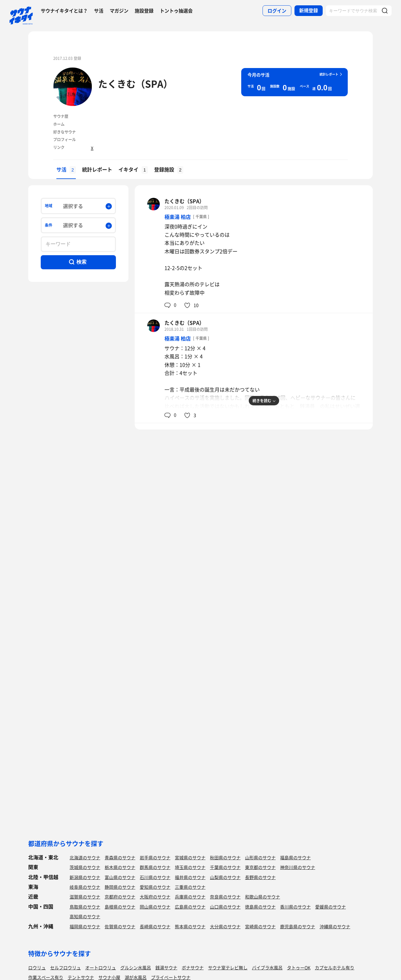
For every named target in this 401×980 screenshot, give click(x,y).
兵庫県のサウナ (190, 897)
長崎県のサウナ (155, 926)
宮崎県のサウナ (260, 926)
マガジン (119, 11)
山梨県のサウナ (225, 877)
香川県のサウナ (295, 907)
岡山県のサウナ (155, 907)
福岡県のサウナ (85, 926)
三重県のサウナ (190, 887)
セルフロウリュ (65, 967)
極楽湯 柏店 (178, 217)
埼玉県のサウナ (190, 867)
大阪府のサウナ (155, 897)
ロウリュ (37, 967)
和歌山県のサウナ (263, 897)
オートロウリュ (101, 967)
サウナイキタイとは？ (64, 11)
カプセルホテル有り (335, 967)
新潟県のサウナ (85, 877)
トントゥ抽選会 (176, 11)
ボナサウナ (193, 967)
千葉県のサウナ (225, 867)
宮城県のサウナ (190, 857)
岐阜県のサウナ (85, 887)
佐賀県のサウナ (120, 926)
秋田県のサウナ (225, 857)
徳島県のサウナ (260, 907)
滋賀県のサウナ (85, 897)
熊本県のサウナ (190, 926)
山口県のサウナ (225, 907)
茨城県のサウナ (85, 867)
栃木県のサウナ (120, 867)
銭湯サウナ (166, 967)
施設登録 (144, 11)
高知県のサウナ (85, 916)
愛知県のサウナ (155, 887)
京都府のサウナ (120, 897)
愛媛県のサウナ (331, 907)
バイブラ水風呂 (267, 967)
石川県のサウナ (155, 877)
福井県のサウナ (190, 877)
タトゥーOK (299, 967)
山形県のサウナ (260, 857)
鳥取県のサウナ (85, 907)
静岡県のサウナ (120, 887)
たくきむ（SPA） (135, 84)
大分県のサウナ (225, 926)
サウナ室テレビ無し (228, 967)
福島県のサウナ (295, 857)
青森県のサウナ (120, 857)
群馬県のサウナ (155, 867)
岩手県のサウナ (155, 857)
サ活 (99, 11)
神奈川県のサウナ (298, 867)
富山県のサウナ (120, 877)
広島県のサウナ (190, 907)
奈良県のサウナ (225, 897)
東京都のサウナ (260, 867)
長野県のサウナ (260, 877)
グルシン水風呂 (136, 967)
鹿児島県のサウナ (298, 926)
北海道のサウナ (85, 857)
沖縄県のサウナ (335, 926)
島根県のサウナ (120, 907)
